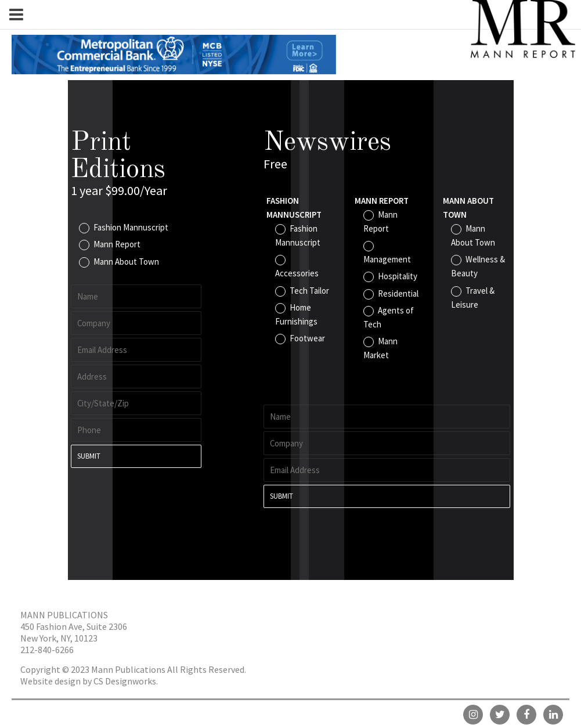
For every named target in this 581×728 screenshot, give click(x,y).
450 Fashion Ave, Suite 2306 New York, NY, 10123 (74, 632)
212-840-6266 (47, 650)
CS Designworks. (126, 681)
